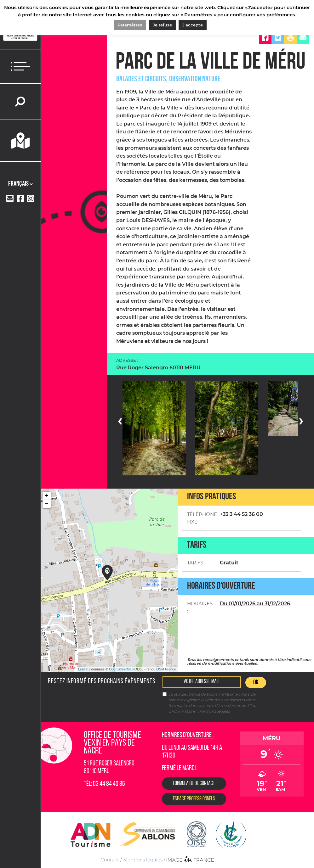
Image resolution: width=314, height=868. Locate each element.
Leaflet (83, 669)
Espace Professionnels (194, 799)
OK (256, 683)
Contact (110, 860)
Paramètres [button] (130, 25)
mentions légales (214, 711)
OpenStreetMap (121, 669)
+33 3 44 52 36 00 (241, 514)
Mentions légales (143, 860)
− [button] (47, 504)
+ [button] (47, 496)
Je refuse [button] (162, 25)
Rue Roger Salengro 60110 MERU (158, 368)
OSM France (166, 669)
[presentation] (120, 420)
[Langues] (20, 184)
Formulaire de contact (194, 784)
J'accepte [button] (193, 25)
